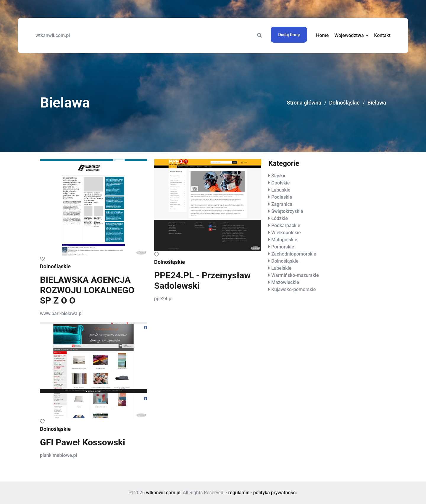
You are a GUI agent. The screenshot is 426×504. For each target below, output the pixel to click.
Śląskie (279, 176)
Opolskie (280, 183)
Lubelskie (281, 268)
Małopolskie (284, 240)
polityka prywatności (275, 493)
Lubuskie (281, 190)
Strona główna (304, 103)
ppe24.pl (163, 299)
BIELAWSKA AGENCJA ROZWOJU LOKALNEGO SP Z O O (87, 290)
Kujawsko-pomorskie (293, 289)
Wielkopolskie (286, 233)
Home (322, 35)
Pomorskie (283, 247)
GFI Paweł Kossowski (83, 442)
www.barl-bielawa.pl (61, 313)
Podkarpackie (286, 225)
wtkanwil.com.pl (53, 35)
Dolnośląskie (344, 103)
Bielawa (377, 103)
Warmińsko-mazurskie (295, 275)
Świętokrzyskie (287, 211)
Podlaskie (282, 197)
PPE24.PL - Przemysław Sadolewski (202, 280)
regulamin (239, 493)
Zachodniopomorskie (294, 254)
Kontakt (382, 35)
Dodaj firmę (289, 35)
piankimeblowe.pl (59, 455)
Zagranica (282, 204)
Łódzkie (280, 218)
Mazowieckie (285, 282)
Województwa (349, 35)
